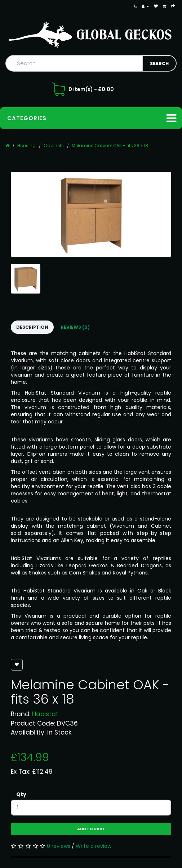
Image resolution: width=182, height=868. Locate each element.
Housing (26, 146)
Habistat (45, 714)
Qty (21, 794)
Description (32, 327)
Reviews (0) (75, 327)
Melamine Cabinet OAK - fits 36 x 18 (110, 146)
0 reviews (59, 846)
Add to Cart (91, 829)
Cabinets (54, 146)
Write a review (94, 846)
